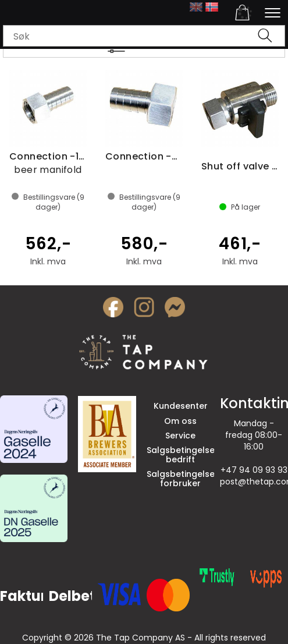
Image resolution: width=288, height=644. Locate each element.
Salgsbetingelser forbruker (182, 478)
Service (180, 436)
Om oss (180, 421)
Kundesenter (181, 406)
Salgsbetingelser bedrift (182, 454)
